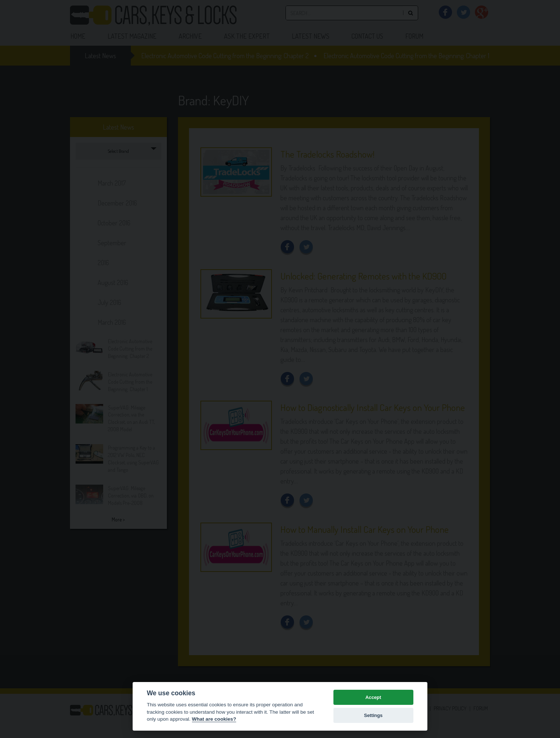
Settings (373, 715)
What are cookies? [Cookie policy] (214, 719)
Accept (373, 697)
